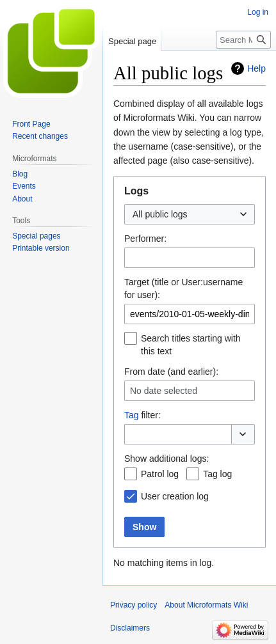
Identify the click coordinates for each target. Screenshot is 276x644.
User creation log (175, 496)
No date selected (164, 391)
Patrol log (160, 474)
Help (256, 68)
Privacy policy (134, 605)
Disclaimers (130, 628)
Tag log (217, 474)
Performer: (145, 239)
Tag (132, 415)
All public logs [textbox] (160, 214)
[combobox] (190, 214)
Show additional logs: (166, 459)
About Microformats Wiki (206, 605)
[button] (243, 434)
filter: (142, 415)
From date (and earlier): (171, 372)
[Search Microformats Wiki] (243, 40)
